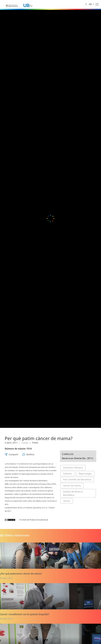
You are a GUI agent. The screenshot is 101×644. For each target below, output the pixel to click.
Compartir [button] (12, 455)
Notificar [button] (28, 455)
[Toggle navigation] (97, 4)
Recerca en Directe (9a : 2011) (77, 458)
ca (91, 4)
